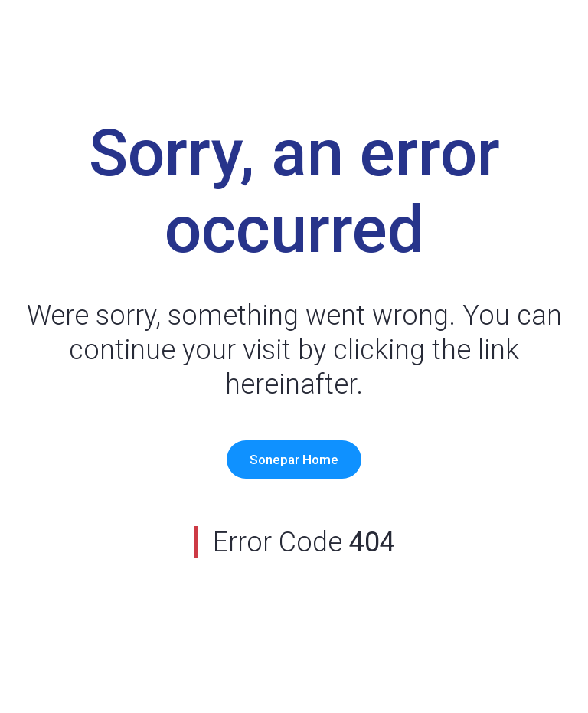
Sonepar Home (294, 460)
